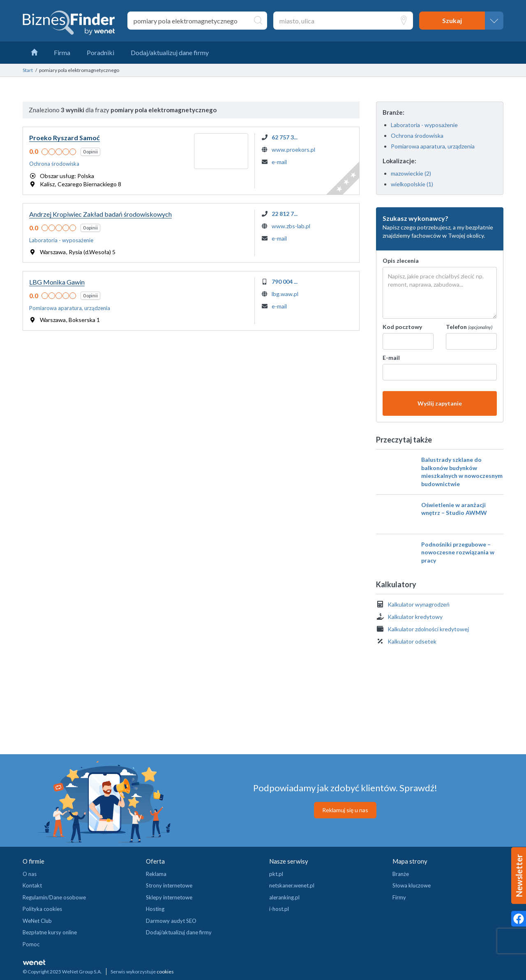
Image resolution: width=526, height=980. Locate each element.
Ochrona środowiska (417, 136)
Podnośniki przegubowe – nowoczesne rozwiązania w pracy (458, 552)
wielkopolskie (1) (412, 184)
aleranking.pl (284, 897)
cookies (165, 972)
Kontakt (32, 885)
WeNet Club (37, 921)
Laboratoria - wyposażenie (424, 125)
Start (28, 70)
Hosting (155, 909)
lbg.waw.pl (285, 294)
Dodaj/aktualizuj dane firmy (179, 932)
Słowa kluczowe (412, 885)
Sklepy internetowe (169, 897)
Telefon (469, 327)
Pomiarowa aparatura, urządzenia (433, 146)
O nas (30, 874)
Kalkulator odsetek (412, 641)
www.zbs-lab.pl (291, 226)
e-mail (279, 162)
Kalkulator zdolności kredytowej (428, 629)
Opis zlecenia (401, 261)
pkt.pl (276, 874)
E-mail (391, 358)
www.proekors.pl (293, 149)
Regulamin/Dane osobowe (54, 897)
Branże (401, 874)
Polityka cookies (42, 909)
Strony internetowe (169, 885)
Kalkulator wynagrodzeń (419, 604)
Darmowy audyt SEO (171, 921)
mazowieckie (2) (411, 173)
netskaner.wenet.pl (292, 885)
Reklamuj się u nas (345, 810)
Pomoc (31, 944)
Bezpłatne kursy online (50, 932)
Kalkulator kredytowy (415, 617)
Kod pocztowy (402, 327)
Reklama (156, 874)
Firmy (399, 897)
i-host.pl (279, 909)
